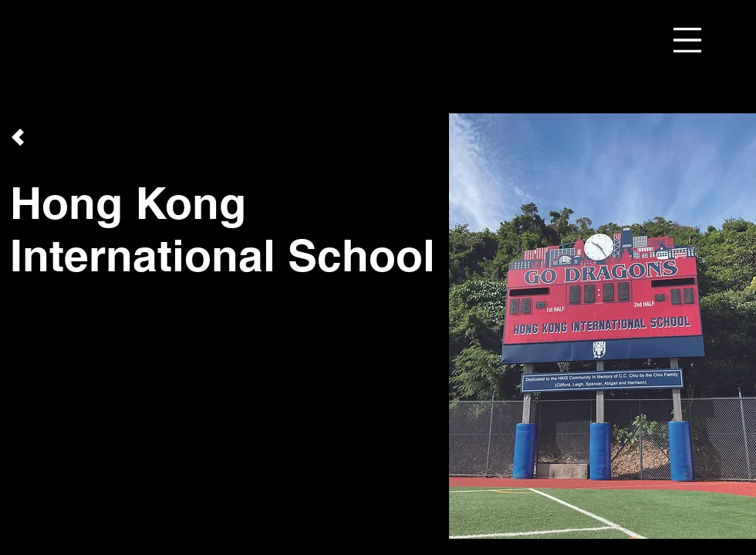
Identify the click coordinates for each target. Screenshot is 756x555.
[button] (687, 40)
